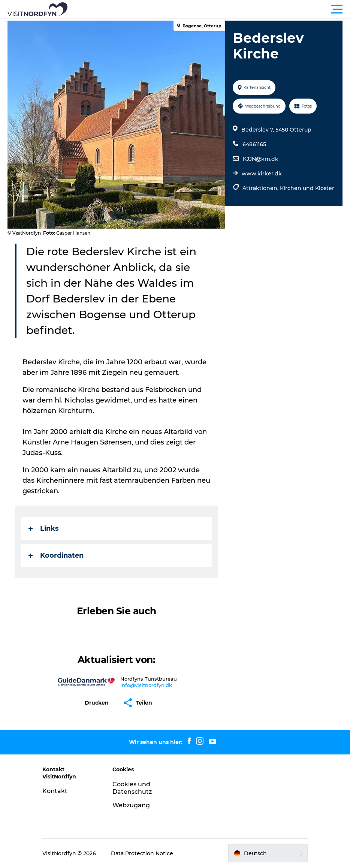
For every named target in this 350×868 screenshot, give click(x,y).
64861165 (254, 144)
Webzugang (131, 805)
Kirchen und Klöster (307, 188)
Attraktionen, (261, 188)
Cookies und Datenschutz (132, 788)
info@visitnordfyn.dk (146, 685)
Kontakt (55, 791)
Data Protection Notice (142, 853)
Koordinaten (56, 555)
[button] (209, 9)
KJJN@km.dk (261, 159)
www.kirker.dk (262, 174)
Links (44, 528)
